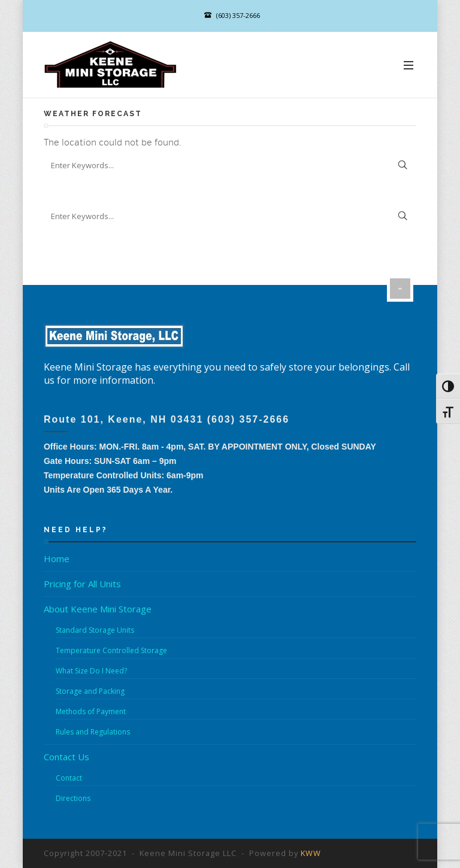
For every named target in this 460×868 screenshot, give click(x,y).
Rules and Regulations (93, 732)
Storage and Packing (90, 691)
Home (57, 559)
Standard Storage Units (95, 630)
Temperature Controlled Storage (111, 650)
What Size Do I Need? (91, 671)
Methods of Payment (91, 711)
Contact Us (66, 757)
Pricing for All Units (82, 584)
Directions (73, 798)
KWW (311, 853)
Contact (69, 778)
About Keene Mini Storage (98, 609)
